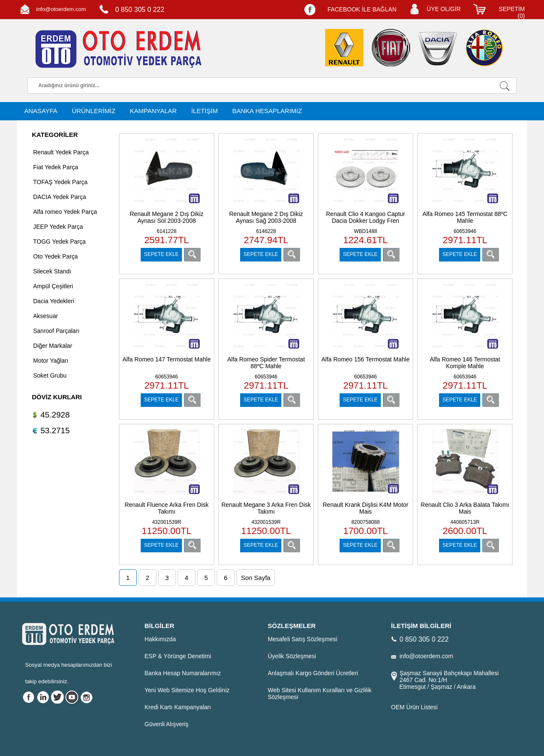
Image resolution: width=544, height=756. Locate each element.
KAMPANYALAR (153, 111)
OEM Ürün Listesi (414, 707)
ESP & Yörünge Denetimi (178, 656)
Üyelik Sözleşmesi (292, 656)
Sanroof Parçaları (56, 331)
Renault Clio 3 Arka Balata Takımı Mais (465, 508)
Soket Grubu (50, 375)
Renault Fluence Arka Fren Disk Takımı (167, 508)
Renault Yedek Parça (61, 152)
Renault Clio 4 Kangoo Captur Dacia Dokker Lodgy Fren (365, 217)
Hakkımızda (160, 639)
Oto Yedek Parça (55, 256)
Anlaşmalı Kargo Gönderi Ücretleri (313, 673)
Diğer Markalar (53, 346)
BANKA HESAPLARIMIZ (267, 111)
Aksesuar (45, 316)
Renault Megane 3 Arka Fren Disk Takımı (266, 508)
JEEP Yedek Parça (58, 227)
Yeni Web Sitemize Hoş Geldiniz (187, 690)
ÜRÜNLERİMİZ (94, 111)
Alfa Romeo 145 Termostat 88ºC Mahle (465, 217)
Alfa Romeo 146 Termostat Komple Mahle (465, 363)
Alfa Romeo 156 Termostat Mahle (365, 359)
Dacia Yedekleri (54, 301)
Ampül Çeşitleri (53, 286)
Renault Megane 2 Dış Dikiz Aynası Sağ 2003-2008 (266, 217)
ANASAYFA (41, 111)
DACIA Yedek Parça (60, 197)
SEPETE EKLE (161, 254)
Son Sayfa (256, 578)
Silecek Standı (52, 271)
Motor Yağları (51, 361)
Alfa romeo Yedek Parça (65, 212)
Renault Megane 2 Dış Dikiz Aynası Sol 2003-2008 (167, 217)
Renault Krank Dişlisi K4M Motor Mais (365, 508)
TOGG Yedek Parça (59, 242)
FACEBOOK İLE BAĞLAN (362, 9)
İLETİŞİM (205, 111)
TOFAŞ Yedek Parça (60, 182)
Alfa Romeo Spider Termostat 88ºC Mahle (266, 363)
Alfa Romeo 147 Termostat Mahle (167, 359)
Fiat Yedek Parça (56, 167)
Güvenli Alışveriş (166, 724)
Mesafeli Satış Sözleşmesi (302, 639)
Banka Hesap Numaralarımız (183, 673)
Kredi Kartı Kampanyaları (178, 707)
